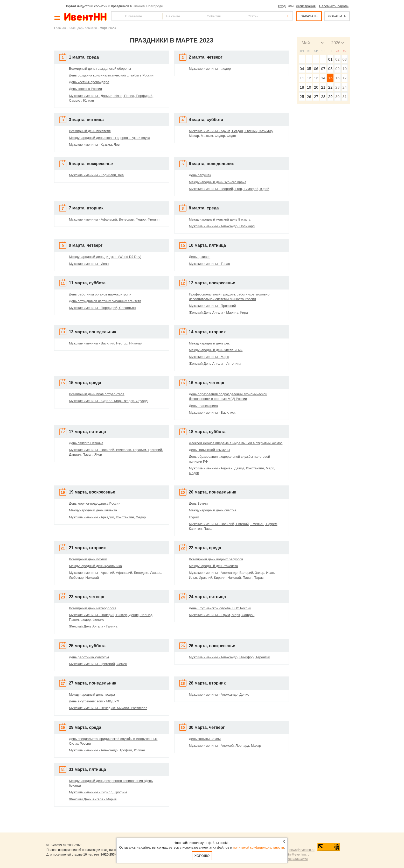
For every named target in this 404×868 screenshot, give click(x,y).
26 (309, 97)
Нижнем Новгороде (148, 6)
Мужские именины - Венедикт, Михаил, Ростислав (108, 708)
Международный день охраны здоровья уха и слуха (110, 138)
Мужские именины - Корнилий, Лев (96, 175)
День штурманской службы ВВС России (220, 608)
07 (323, 69)
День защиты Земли (205, 739)
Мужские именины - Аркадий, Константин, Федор (107, 517)
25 (302, 97)
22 (330, 87)
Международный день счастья (213, 510)
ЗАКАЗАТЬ (309, 16)
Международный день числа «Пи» (216, 350)
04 (302, 69)
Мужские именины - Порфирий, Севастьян (102, 308)
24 (344, 87)
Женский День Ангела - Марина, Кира (218, 312)
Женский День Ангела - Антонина (215, 364)
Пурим (194, 517)
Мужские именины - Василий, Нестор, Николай (106, 343)
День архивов (200, 257)
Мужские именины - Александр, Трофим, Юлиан (107, 750)
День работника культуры (89, 657)
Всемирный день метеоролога (93, 608)
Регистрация (306, 6)
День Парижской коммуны (210, 450)
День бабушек (200, 175)
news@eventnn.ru (302, 850)
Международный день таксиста (214, 566)
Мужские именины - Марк (209, 357)
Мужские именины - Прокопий (213, 306)
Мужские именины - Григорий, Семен (98, 664)
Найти (116, 16)
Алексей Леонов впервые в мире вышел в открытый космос (236, 443)
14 (323, 78)
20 (316, 87)
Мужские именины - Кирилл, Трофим (98, 792)
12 (309, 78)
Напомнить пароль (334, 6)
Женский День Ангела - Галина (93, 626)
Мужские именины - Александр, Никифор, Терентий (230, 657)
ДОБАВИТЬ (337, 16)
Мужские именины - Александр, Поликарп (222, 226)
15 (330, 78)
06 (316, 69)
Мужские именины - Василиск (212, 412)
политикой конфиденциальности (258, 847)
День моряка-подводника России (95, 503)
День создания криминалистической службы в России (111, 75)
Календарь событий (83, 28)
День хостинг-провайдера (89, 82)
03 (344, 59)
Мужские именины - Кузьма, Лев (94, 144)
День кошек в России (85, 89)
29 (330, 97)
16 (337, 78)
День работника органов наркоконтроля (100, 294)
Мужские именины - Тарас (210, 264)
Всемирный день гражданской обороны (100, 69)
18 (302, 87)
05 (309, 69)
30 (337, 97)
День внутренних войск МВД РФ (94, 701)
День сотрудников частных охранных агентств (105, 301)
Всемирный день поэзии (88, 559)
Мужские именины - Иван (89, 264)
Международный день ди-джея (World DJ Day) (105, 257)
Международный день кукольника (95, 566)
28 (323, 97)
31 (344, 97)
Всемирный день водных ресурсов (216, 559)
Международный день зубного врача (218, 182)
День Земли (198, 503)
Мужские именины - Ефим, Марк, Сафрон (222, 615)
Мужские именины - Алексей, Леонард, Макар (225, 746)
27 (316, 97)
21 (323, 87)
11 (302, 78)
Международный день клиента (93, 510)
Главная (60, 28)
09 (337, 69)
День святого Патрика (86, 443)
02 (337, 59)
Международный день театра (92, 694)
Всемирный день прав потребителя (97, 394)
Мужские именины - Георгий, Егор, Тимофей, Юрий (229, 189)
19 (309, 87)
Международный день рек (209, 343)
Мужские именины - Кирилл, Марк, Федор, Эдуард (108, 401)
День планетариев (203, 406)
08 (330, 69)
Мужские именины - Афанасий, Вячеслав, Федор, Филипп (114, 219)
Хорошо (202, 856)
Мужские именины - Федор (210, 69)
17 (344, 78)
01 (330, 59)
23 (337, 87)
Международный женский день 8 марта (220, 219)
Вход (282, 6)
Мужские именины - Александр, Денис (219, 694)
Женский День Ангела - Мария (93, 799)
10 (344, 69)
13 (316, 78)
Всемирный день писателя (90, 131)
